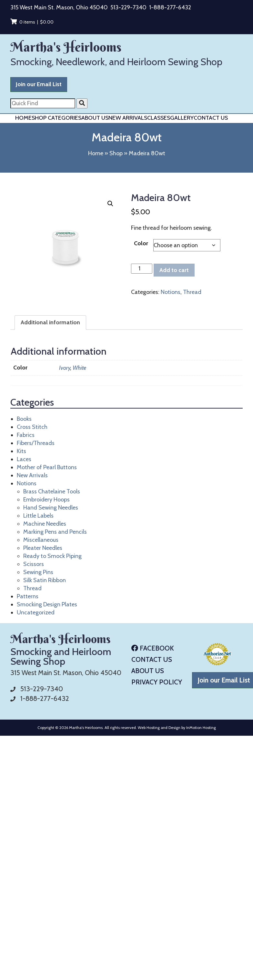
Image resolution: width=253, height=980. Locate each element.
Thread (192, 292)
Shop (116, 153)
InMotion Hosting (201, 727)
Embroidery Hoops (46, 500)
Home (23, 118)
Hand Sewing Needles (51, 508)
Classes (159, 118)
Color (141, 243)
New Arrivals (128, 118)
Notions (171, 292)
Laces (24, 459)
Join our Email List (39, 84)
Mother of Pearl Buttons (47, 467)
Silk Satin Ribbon (45, 580)
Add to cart (174, 270)
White (79, 368)
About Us (95, 118)
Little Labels (38, 516)
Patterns (28, 596)
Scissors (34, 564)
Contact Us (211, 118)
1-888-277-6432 (170, 7)
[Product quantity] (142, 269)
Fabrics (26, 435)
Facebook (153, 648)
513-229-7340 (128, 7)
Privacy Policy (157, 682)
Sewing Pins (38, 572)
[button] (110, 204)
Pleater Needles (43, 548)
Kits (21, 451)
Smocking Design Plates (47, 604)
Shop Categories (56, 118)
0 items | (32, 22)
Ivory (65, 368)
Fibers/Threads (36, 443)
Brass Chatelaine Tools (52, 491)
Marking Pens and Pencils (55, 532)
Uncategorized (36, 612)
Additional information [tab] (50, 322)
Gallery (182, 118)
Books (24, 419)
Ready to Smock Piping (52, 556)
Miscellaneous (41, 540)
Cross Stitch (32, 427)
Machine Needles (45, 524)
